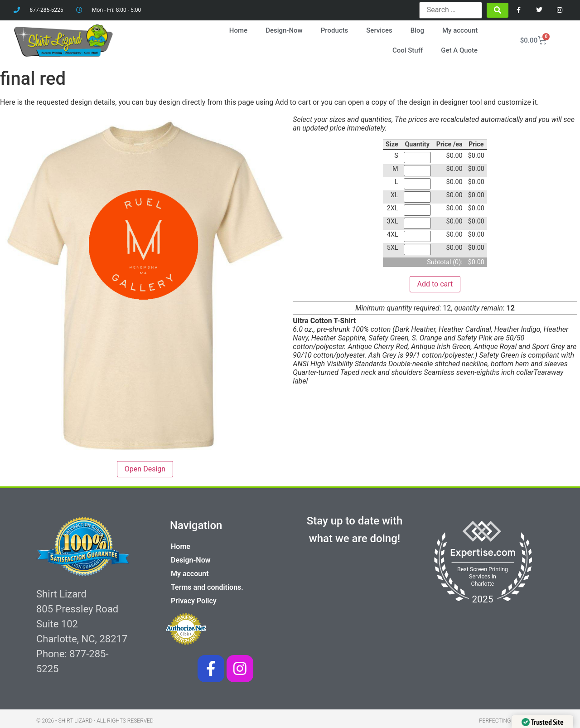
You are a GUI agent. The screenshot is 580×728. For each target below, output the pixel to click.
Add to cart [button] (435, 284)
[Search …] (451, 10)
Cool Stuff (408, 50)
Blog (417, 30)
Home (238, 30)
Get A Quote (459, 50)
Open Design (145, 469)
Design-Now (284, 30)
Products (335, 30)
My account (460, 30)
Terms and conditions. (207, 587)
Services (379, 30)
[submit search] (498, 10)
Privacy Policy (194, 601)
